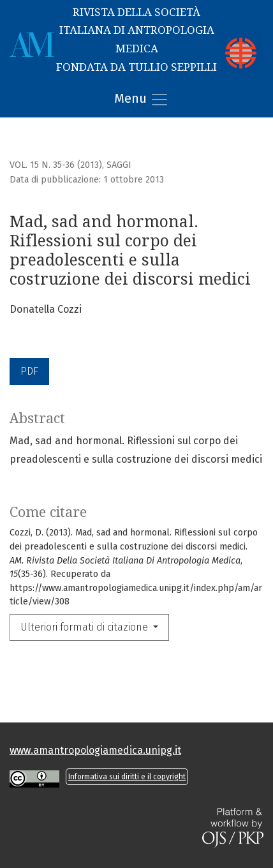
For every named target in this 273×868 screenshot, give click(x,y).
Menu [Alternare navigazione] (142, 100)
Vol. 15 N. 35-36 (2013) (56, 165)
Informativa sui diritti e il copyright (127, 777)
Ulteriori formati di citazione (85, 627)
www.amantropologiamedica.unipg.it (95, 750)
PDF (29, 371)
